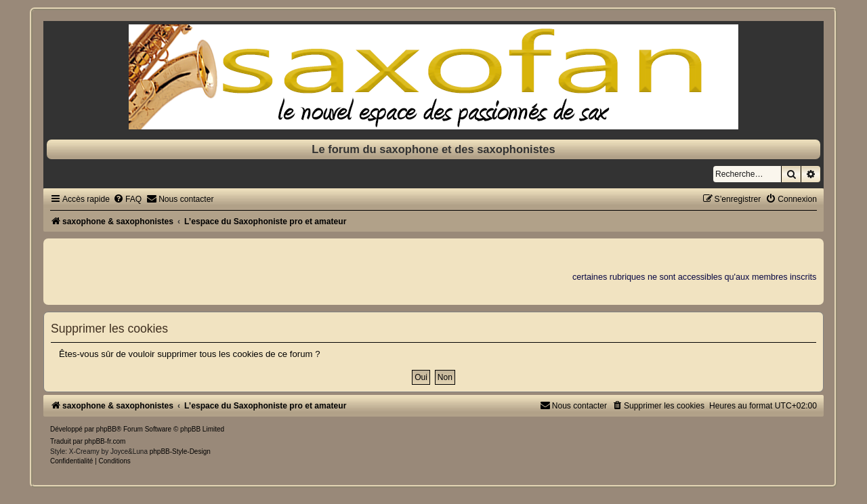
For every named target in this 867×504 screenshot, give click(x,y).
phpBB (106, 429)
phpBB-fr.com (105, 441)
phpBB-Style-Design (180, 451)
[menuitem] (127, 199)
